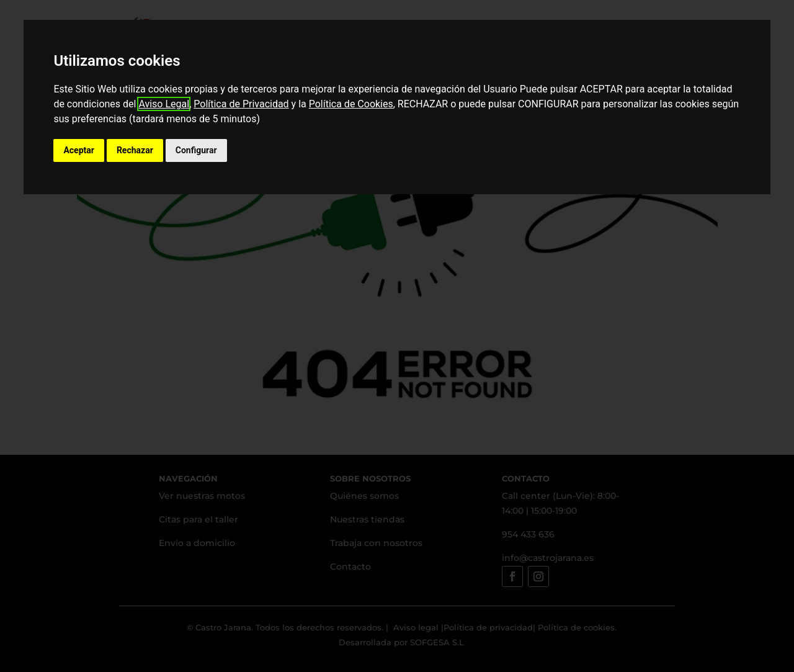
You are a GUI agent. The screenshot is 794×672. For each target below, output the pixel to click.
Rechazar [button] (135, 150)
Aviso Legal (164, 104)
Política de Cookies (351, 104)
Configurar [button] (196, 150)
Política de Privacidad (241, 104)
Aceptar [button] (79, 150)
